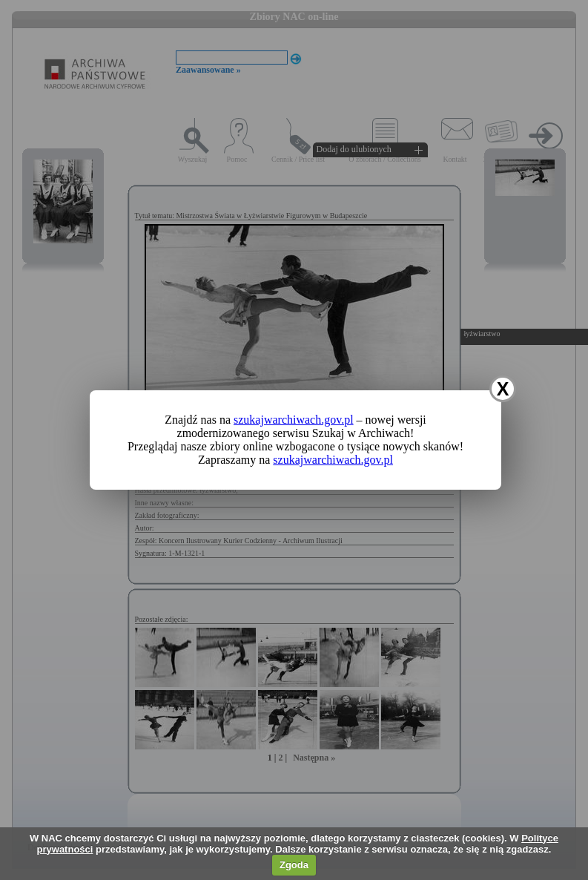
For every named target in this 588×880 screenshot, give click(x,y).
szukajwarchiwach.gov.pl (294, 420)
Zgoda (294, 865)
